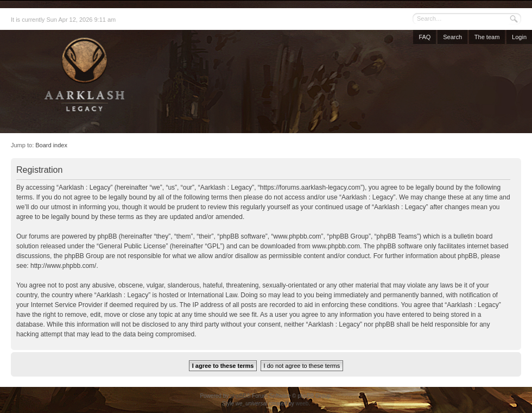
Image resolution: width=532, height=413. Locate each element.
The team (487, 37)
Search (452, 37)
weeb (302, 403)
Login (519, 37)
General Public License (132, 246)
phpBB (238, 396)
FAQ (425, 37)
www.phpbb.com (336, 246)
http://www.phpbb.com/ (63, 266)
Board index (51, 145)
